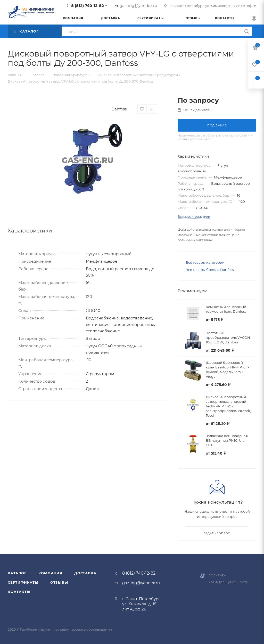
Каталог (17, 573)
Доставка (85, 573)
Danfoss (119, 109)
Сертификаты (23, 582)
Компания (50, 573)
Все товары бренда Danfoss (210, 270)
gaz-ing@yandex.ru (138, 6)
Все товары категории (205, 262)
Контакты (19, 592)
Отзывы (59, 582)
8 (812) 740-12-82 (88, 6)
